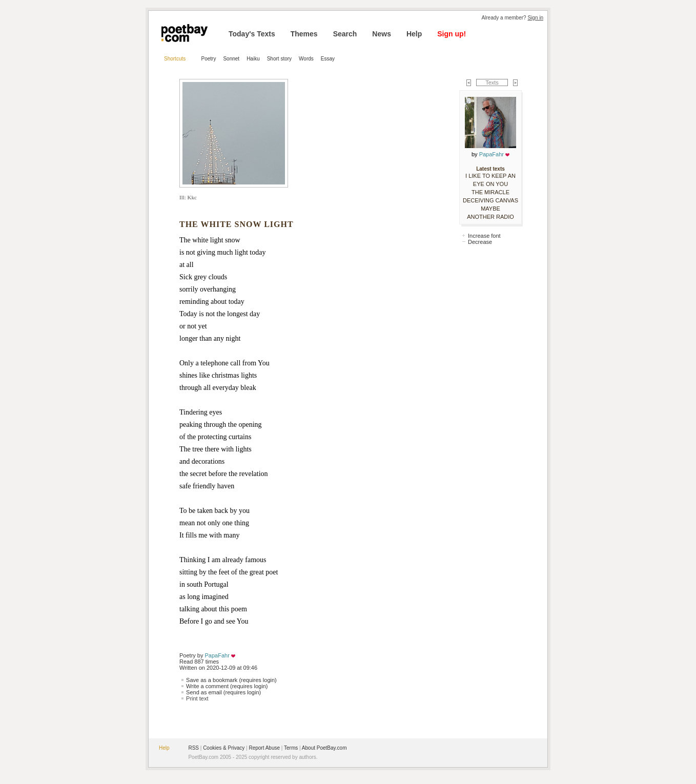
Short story (279, 59)
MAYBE (490, 209)
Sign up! (452, 34)
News (382, 34)
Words (306, 59)
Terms (291, 748)
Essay (328, 59)
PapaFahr (217, 655)
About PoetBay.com (324, 748)
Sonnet (231, 59)
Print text (197, 698)
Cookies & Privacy (224, 748)
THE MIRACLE (490, 192)
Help (414, 34)
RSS (193, 748)
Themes (304, 34)
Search (345, 34)
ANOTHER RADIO (490, 217)
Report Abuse (264, 748)
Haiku (253, 59)
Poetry (209, 59)
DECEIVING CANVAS (490, 200)
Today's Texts (252, 34)
